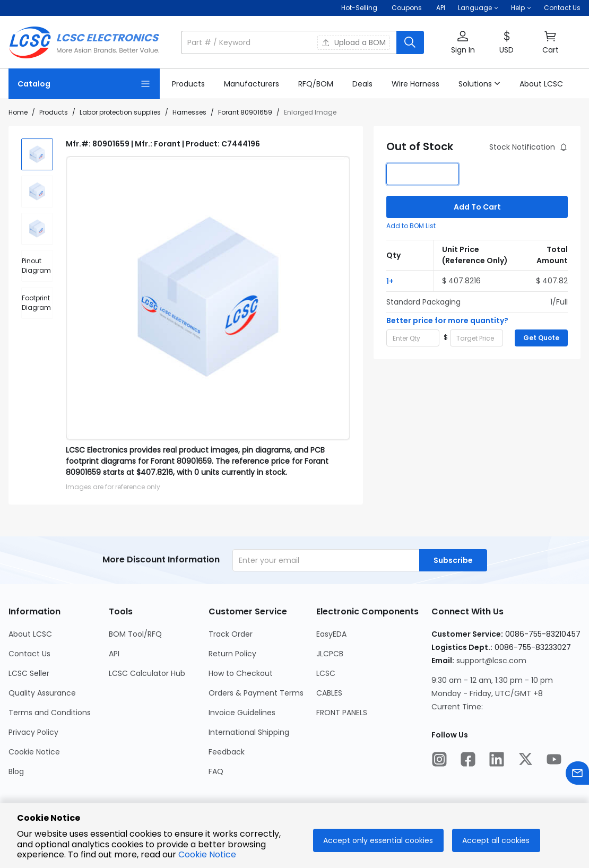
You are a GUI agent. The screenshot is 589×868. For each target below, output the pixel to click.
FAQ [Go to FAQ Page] (216, 771)
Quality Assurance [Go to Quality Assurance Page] (42, 693)
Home (18, 112)
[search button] (410, 42)
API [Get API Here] (441, 8)
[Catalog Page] (84, 84)
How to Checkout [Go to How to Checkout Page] (241, 673)
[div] (37, 266)
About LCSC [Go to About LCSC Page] (30, 634)
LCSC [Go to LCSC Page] (326, 673)
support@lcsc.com (491, 661)
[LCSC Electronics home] (84, 42)
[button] (478, 8)
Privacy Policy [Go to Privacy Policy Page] (33, 732)
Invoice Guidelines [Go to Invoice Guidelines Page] (242, 713)
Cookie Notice (207, 854)
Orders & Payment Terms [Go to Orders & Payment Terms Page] (256, 693)
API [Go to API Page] (114, 654)
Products (54, 112)
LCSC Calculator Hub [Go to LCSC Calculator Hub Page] (147, 673)
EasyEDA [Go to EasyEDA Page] (331, 634)
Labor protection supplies (120, 112)
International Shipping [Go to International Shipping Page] (249, 732)
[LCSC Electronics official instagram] (439, 761)
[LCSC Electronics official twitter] (525, 761)
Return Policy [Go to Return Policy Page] (232, 654)
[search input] (290, 42)
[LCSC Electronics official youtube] (554, 761)
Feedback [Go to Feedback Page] (227, 752)
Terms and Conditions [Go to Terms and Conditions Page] (50, 713)
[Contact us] (577, 775)
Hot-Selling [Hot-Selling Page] (360, 8)
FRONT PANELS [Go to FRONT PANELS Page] (342, 713)
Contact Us (562, 8)
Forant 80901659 (245, 112)
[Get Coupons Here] (407, 8)
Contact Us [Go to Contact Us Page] (29, 654)
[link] (188, 84)
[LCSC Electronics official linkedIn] (497, 761)
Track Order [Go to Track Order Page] (231, 634)
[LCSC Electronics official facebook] (468, 761)
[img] (37, 154)
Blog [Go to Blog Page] (16, 771)
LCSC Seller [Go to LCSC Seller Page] (29, 673)
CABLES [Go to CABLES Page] (329, 693)
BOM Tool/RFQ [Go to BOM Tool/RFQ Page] (135, 634)
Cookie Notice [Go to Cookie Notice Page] (34, 752)
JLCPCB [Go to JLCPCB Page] (330, 654)
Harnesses (189, 112)
